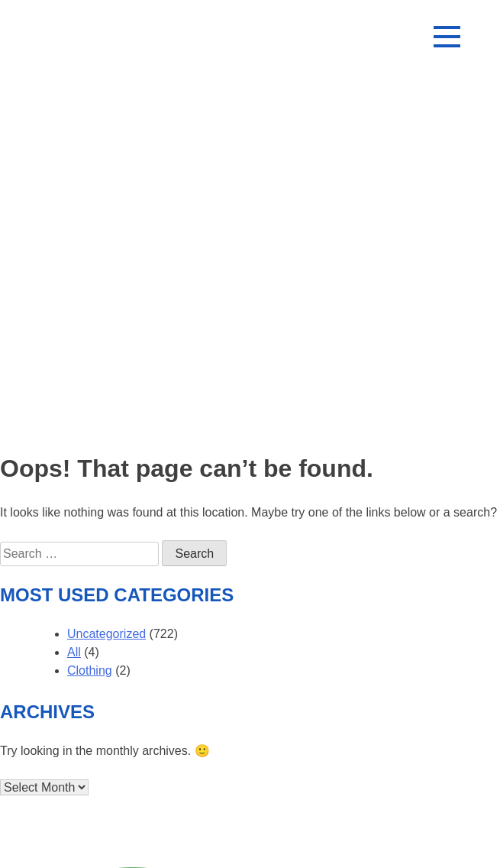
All (74, 652)
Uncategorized (106, 634)
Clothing (90, 670)
